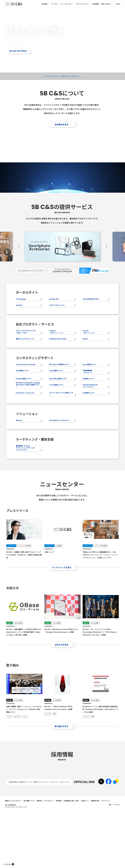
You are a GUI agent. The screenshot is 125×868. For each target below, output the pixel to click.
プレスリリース (11, 575)
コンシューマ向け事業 (24, 575)
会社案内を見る (62, 124)
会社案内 (44, 4)
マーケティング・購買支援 (35, 468)
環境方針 (39, 859)
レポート (25, 746)
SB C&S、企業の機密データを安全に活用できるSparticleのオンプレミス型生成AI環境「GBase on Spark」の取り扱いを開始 (24, 661)
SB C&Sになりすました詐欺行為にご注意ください (62, 76)
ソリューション (27, 443)
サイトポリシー (49, 859)
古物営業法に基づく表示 (71, 859)
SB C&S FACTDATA (18, 51)
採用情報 (96, 4)
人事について (49, 581)
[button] (3, 40)
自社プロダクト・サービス (35, 353)
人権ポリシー (85, 859)
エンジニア (48, 743)
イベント (9, 746)
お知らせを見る (62, 674)
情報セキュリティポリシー (13, 859)
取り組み (10, 729)
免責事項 (59, 859)
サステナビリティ (82, 4)
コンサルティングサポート (35, 387)
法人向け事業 (18, 652)
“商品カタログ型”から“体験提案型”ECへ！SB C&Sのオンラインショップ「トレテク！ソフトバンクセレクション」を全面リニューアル (100, 584)
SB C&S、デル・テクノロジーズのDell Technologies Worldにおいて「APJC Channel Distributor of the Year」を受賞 (100, 661)
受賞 (54, 743)
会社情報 (59, 575)
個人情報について (29, 859)
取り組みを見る (62, 755)
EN (118, 4)
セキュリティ (17, 746)
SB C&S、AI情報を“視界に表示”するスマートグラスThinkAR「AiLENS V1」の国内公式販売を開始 (24, 584)
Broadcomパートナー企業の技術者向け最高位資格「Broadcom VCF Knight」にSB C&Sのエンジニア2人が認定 (100, 739)
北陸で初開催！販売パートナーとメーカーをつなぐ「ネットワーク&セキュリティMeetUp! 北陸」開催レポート (24, 739)
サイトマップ (106, 859)
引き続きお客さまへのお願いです (18, 840)
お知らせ (10, 652)
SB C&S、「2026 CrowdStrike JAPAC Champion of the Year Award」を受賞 (58, 737)
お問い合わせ (106, 4)
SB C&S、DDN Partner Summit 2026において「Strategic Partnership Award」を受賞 (61, 660)
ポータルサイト (27, 321)
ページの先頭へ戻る (116, 863)
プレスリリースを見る (62, 596)
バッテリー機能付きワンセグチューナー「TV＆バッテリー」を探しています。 (49, 840)
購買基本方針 (95, 859)
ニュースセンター (66, 4)
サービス (55, 4)
